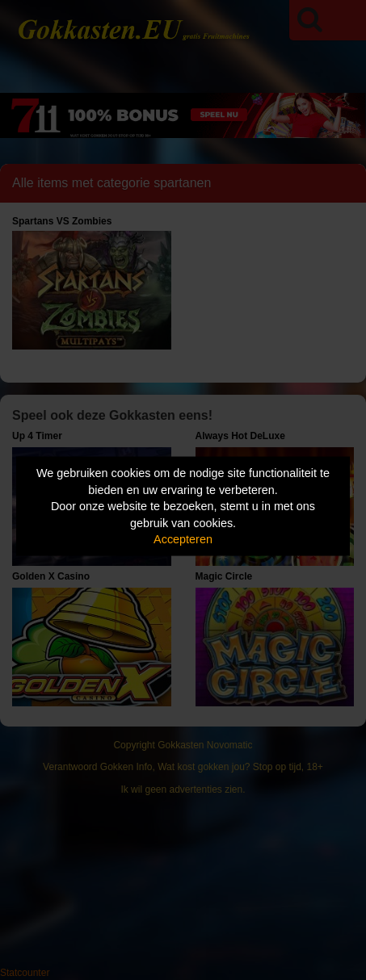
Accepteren (183, 539)
